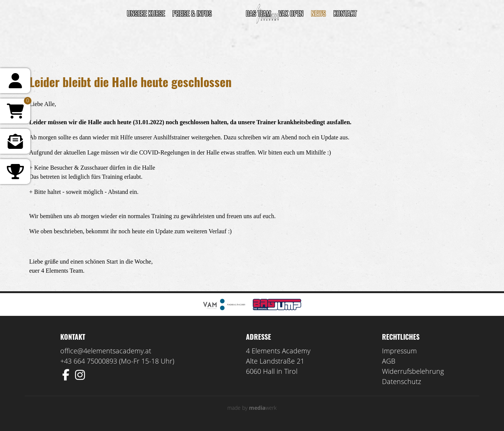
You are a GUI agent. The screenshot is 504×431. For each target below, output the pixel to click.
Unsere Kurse (146, 13)
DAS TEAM (258, 13)
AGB (389, 361)
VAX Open (291, 13)
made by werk (252, 408)
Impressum (399, 351)
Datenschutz (401, 381)
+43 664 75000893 (89, 361)
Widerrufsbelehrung (413, 371)
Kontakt (345, 13)
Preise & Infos (192, 13)
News (319, 13)
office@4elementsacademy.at (106, 351)
